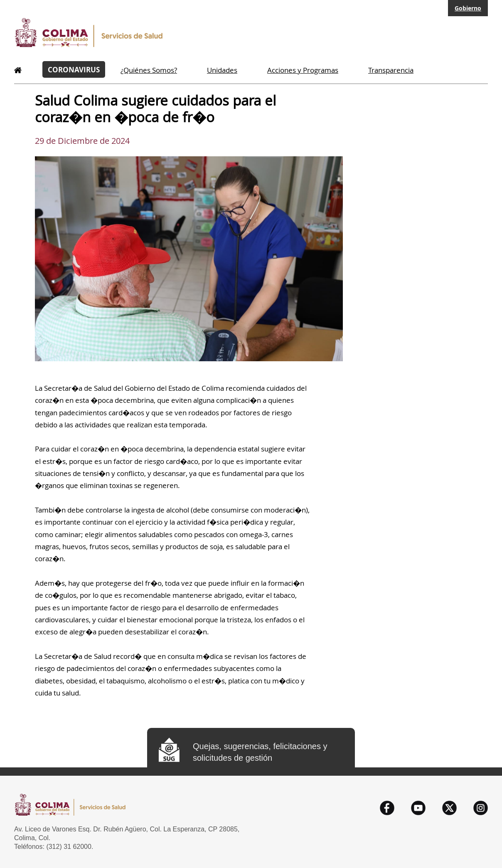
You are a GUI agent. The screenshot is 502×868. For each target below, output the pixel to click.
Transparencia (391, 70)
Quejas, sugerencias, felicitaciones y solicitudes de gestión (260, 752)
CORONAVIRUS (74, 69)
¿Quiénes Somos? (149, 70)
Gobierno (468, 8)
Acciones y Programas (303, 70)
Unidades (222, 70)
